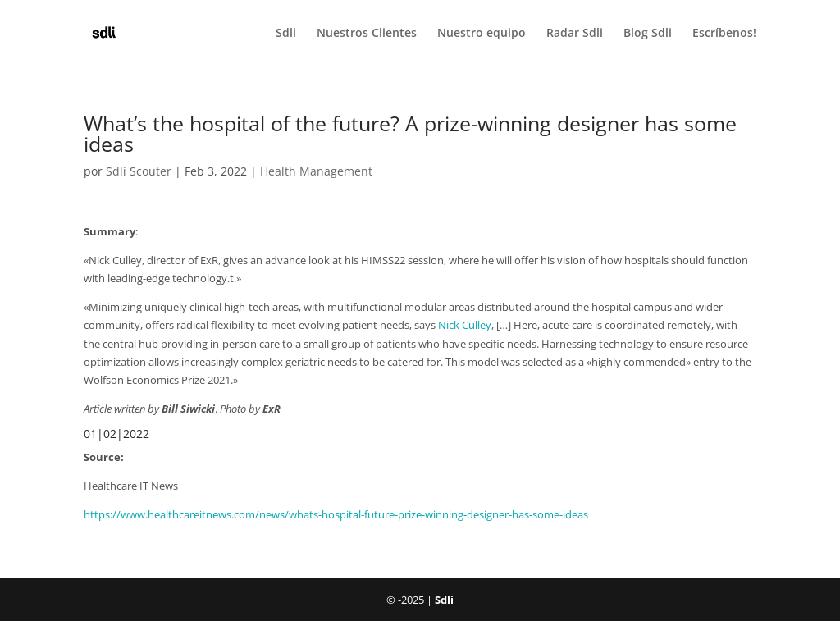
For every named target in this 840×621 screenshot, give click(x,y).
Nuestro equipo (482, 34)
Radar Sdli (575, 34)
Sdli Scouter (139, 171)
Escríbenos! (724, 34)
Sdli (286, 34)
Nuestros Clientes (367, 34)
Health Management (316, 171)
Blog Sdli (648, 34)
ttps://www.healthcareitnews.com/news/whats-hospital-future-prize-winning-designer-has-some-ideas (339, 514)
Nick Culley (465, 325)
